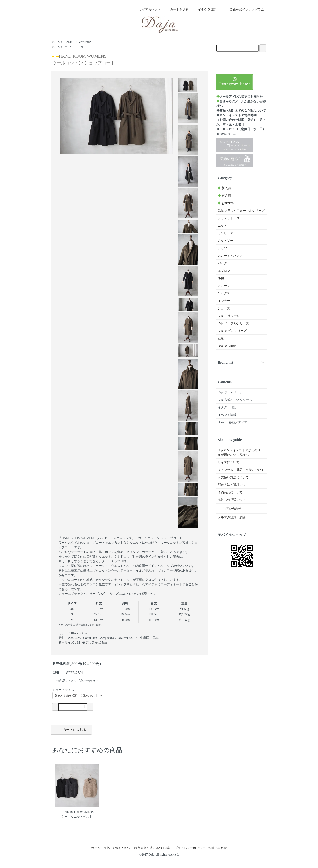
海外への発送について (233, 500)
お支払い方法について (233, 477)
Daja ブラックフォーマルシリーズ (241, 211)
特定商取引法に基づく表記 (153, 848)
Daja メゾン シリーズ (232, 331)
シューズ (224, 308)
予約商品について (230, 492)
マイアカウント (147, 10)
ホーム (56, 42)
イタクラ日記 (204, 10)
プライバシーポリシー (190, 848)
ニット (222, 226)
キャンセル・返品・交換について (241, 470)
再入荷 (224, 196)
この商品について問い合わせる (76, 681)
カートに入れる (71, 729)
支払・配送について (117, 848)
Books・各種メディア (233, 422)
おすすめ (226, 203)
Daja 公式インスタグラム (235, 400)
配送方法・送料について (235, 485)
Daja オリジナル (229, 316)
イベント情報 (227, 415)
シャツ (222, 248)
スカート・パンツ (230, 256)
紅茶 (221, 338)
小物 (221, 278)
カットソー (225, 241)
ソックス (224, 293)
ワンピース (225, 233)
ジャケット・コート (76, 47)
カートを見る (176, 10)
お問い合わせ (229, 509)
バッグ (222, 263)
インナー (224, 301)
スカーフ (224, 286)
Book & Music (227, 346)
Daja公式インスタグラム (244, 10)
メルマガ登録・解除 (232, 517)
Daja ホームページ (230, 392)
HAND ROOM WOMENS (79, 42)
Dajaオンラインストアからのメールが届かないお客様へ (241, 452)
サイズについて (229, 462)
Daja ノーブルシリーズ (233, 323)
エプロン (224, 271)
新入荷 (224, 188)
